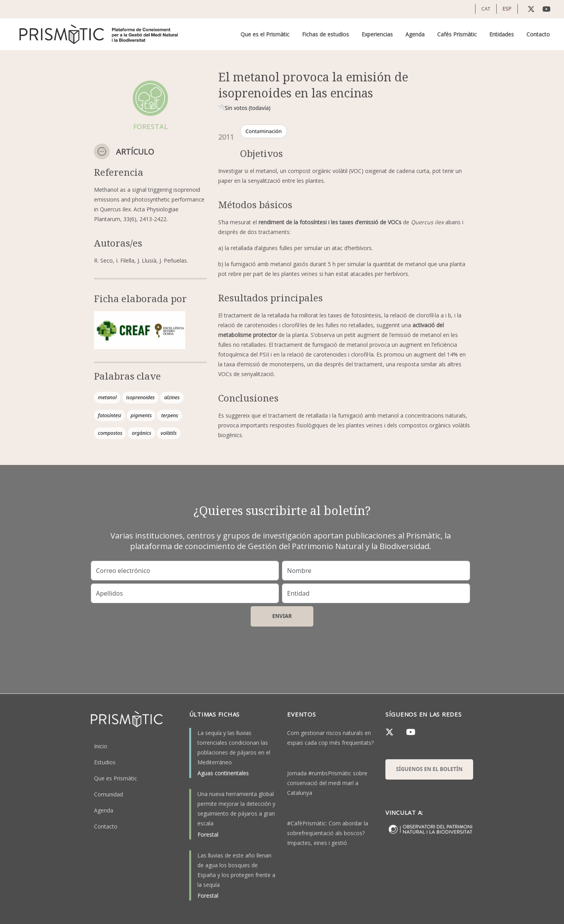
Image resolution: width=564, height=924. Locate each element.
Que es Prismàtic (116, 778)
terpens (169, 415)
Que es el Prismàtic (265, 34)
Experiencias (377, 34)
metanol (107, 397)
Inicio (101, 746)
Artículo (135, 152)
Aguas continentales (223, 773)
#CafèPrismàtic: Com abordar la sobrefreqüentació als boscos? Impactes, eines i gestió (328, 833)
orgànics (141, 433)
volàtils (169, 433)
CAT (486, 9)
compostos (110, 433)
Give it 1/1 (221, 107)
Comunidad (108, 794)
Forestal (208, 835)
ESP (507, 9)
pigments (141, 415)
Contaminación (264, 131)
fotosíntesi (109, 415)
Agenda (415, 34)
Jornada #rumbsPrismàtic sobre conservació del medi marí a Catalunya (327, 783)
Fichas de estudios (325, 34)
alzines (172, 397)
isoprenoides (140, 397)
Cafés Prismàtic (457, 34)
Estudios (105, 762)
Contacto (538, 34)
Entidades (502, 34)
